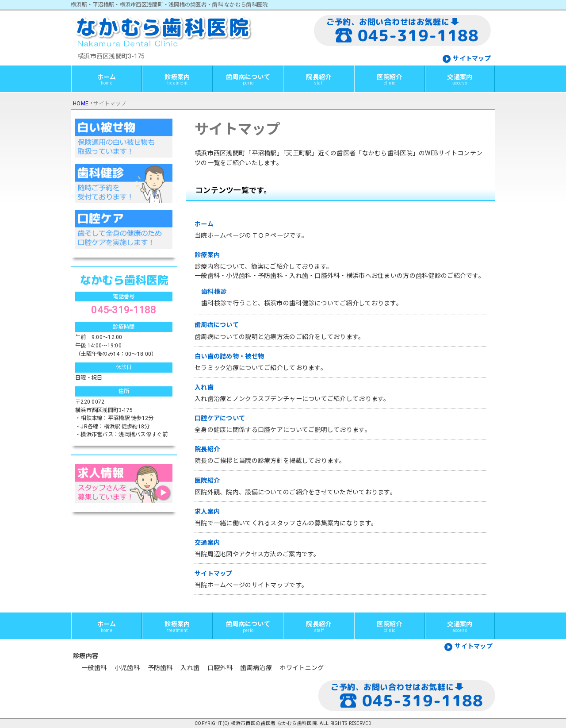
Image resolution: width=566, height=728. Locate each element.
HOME (81, 104)
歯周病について (248, 79)
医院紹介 (389, 79)
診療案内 (177, 79)
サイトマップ (472, 58)
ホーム (107, 79)
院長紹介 (319, 79)
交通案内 (460, 79)
